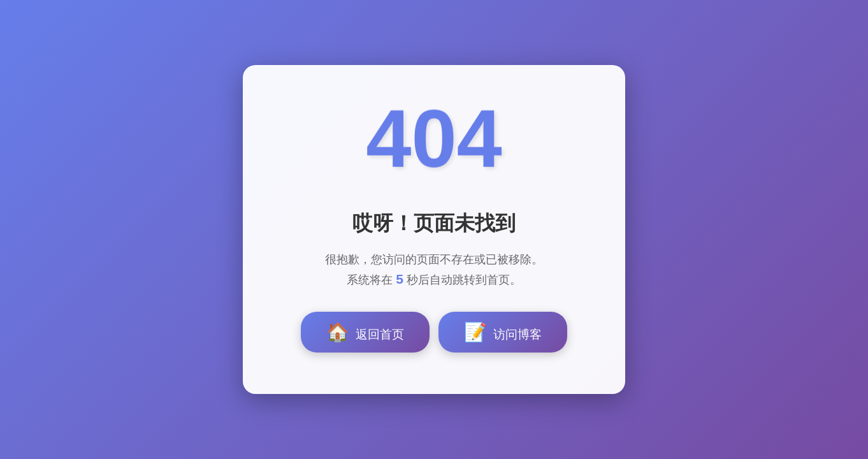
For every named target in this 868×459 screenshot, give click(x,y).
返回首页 (365, 332)
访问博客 (503, 332)
